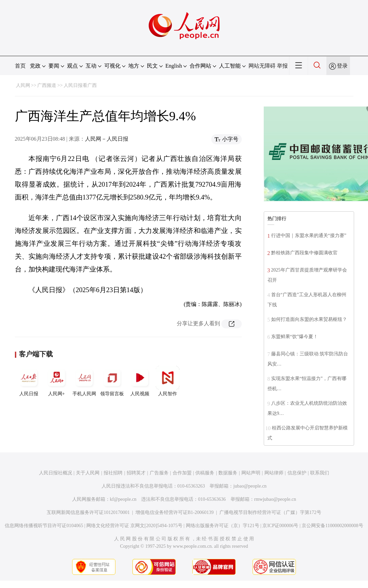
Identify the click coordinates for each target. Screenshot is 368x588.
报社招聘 (113, 473)
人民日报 (29, 381)
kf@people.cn (123, 499)
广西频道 (47, 85)
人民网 (23, 85)
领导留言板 (112, 381)
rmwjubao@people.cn (275, 499)
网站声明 (251, 473)
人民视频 (140, 381)
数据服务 (228, 473)
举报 (282, 66)
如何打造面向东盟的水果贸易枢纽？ (309, 319)
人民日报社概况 (56, 473)
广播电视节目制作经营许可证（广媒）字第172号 (270, 512)
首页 (20, 66)
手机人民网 (84, 381)
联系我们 (320, 473)
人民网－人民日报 (107, 139)
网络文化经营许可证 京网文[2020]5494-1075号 (134, 526)
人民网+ (57, 381)
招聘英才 (136, 473)
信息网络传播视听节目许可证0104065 (44, 526)
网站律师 (274, 473)
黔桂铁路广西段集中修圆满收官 (304, 253)
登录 (342, 66)
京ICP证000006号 (280, 526)
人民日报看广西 (80, 85)
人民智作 (168, 381)
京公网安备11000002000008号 (332, 526)
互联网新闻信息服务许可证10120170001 (88, 512)
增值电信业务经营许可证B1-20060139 (175, 512)
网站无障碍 (262, 66)
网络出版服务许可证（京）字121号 (223, 526)
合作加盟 (182, 473)
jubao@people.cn (250, 486)
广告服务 (159, 473)
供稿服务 (205, 473)
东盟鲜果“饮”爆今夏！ (295, 337)
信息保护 (297, 473)
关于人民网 (88, 473)
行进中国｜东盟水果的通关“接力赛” (309, 236)
